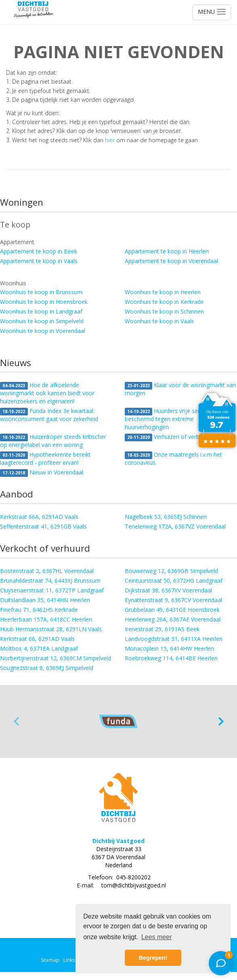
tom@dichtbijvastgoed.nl (134, 885)
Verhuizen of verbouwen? (172, 437)
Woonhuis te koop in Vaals (159, 321)
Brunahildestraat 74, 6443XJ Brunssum (50, 581)
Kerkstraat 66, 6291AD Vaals (37, 639)
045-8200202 (133, 877)
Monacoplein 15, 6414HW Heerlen (169, 648)
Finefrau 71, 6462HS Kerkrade (39, 610)
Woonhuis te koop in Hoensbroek (44, 302)
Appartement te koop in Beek (39, 251)
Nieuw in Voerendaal (42, 473)
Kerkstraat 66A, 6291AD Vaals (39, 517)
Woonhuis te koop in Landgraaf (41, 311)
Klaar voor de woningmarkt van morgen (180, 389)
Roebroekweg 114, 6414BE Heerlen (171, 658)
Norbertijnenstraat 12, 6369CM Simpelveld (56, 658)
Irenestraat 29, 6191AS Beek (162, 629)
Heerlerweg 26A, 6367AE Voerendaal (173, 619)
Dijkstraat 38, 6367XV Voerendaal (168, 590)
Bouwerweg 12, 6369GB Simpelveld (171, 571)
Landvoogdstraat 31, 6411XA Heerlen (174, 639)
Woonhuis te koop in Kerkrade (164, 302)
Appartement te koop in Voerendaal (171, 261)
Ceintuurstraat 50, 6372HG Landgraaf (174, 581)
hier (110, 140)
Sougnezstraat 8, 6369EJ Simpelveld (47, 668)
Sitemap (50, 960)
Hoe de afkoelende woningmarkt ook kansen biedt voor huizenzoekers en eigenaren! (47, 393)
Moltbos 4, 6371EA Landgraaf (39, 648)
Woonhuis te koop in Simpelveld (42, 321)
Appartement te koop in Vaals (39, 261)
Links (69, 960)
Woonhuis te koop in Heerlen (163, 292)
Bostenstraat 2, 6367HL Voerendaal (47, 571)
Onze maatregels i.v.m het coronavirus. (174, 458)
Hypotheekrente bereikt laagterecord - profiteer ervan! (45, 458)
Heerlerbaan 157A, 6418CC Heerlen (46, 619)
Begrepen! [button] (153, 958)
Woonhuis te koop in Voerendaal (43, 331)
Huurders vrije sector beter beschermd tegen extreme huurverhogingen (174, 419)
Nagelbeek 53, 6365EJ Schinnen (166, 517)
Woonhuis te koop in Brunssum (41, 292)
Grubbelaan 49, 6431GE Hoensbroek (172, 610)
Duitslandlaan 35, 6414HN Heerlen (45, 600)
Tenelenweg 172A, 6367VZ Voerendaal (175, 526)
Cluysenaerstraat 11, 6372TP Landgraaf (52, 590)
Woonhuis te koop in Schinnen (164, 311)
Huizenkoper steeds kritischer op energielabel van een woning (53, 441)
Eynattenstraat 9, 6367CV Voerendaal (173, 600)
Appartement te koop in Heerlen (167, 251)
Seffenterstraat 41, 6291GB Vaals (43, 526)
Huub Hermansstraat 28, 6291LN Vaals (51, 629)
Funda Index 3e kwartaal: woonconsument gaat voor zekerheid (49, 415)
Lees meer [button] (157, 937)
